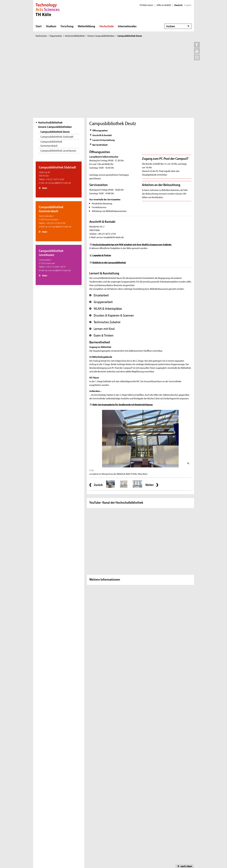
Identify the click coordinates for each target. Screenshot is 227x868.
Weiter (150, 413)
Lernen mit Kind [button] (102, 257)
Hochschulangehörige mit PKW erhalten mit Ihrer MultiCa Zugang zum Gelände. (132, 173)
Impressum (65, 859)
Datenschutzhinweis (92, 859)
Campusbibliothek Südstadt (57, 65)
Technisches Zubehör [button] (105, 251)
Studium (51, 26)
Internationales (127, 26)
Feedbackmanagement (52, 827)
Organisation (56, 36)
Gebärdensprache (87, 818)
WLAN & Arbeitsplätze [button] (106, 237)
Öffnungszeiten (100, 59)
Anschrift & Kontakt (102, 64)
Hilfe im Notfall (164, 5)
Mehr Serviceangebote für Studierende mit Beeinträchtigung (122, 333)
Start (39, 26)
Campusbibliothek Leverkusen (58, 79)
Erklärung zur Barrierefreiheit (92, 823)
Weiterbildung (86, 26)
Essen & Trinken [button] (101, 264)
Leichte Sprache (86, 814)
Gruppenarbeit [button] (101, 230)
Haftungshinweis (122, 859)
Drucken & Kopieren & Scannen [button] (112, 244)
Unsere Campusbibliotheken (101, 36)
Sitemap (46, 859)
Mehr (45, 117)
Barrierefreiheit (100, 73)
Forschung (67, 26)
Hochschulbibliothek (75, 36)
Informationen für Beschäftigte (55, 836)
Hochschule (107, 26)
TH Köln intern (146, 5)
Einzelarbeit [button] (99, 224)
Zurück (98, 413)
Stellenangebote (48, 823)
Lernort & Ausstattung (104, 68)
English (188, 5)
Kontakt (44, 814)
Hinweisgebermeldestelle (53, 831)
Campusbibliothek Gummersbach (51, 72)
